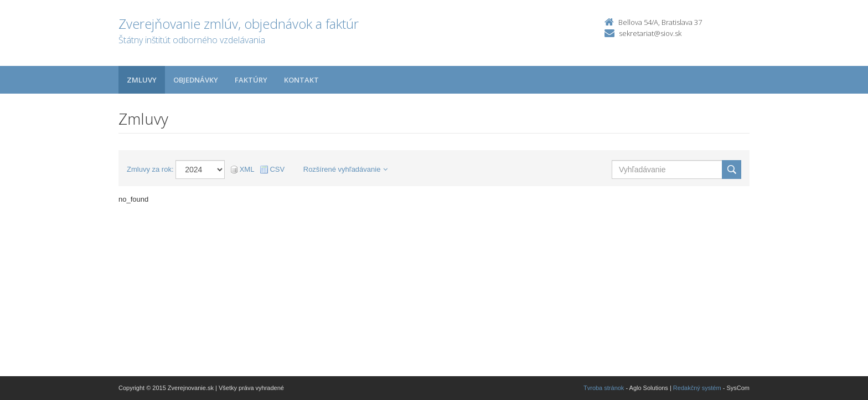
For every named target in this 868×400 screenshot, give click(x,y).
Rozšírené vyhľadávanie (346, 169)
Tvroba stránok (604, 388)
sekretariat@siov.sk (650, 33)
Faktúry (251, 80)
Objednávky (196, 80)
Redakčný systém (697, 388)
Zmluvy (142, 80)
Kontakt (301, 80)
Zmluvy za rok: (150, 169)
